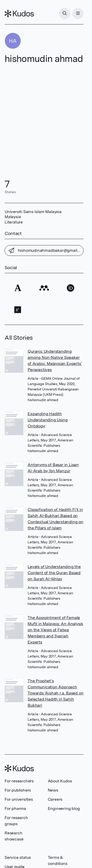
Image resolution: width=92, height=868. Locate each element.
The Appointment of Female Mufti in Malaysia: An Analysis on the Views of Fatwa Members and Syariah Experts (55, 630)
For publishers (18, 790)
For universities (19, 799)
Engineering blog (64, 808)
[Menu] (78, 14)
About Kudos (60, 781)
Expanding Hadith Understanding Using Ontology (48, 420)
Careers (55, 799)
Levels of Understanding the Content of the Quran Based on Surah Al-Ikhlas (54, 573)
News (53, 790)
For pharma (15, 808)
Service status (18, 857)
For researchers (19, 781)
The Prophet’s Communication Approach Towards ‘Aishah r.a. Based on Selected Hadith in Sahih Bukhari (55, 693)
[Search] (65, 14)
